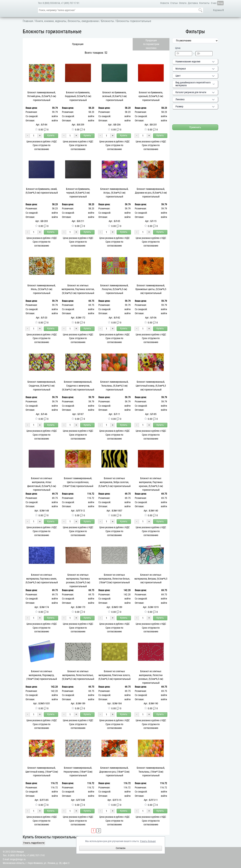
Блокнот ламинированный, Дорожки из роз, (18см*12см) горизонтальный (114, 772)
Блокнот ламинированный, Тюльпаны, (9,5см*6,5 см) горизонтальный (114, 386)
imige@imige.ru (18, 859)
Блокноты (108, 21)
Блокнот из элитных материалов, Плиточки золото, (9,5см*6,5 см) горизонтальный (114, 675)
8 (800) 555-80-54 (51, 3)
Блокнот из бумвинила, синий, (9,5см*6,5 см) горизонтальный (42, 191)
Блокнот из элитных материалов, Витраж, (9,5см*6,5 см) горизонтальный (151, 579)
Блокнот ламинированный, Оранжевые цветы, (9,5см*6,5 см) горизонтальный (151, 289)
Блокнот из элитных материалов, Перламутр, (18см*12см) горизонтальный (42, 675)
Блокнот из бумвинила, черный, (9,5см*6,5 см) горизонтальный (78, 193)
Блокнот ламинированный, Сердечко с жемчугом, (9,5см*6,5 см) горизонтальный (78, 386)
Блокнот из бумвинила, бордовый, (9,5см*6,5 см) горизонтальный (78, 96)
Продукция (78, 44)
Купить (51, 136)
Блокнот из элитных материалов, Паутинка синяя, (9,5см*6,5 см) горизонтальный (42, 579)
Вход (220, 3)
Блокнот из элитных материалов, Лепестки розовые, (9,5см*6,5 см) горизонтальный (151, 677)
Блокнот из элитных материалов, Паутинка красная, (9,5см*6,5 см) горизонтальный (151, 484)
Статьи (174, 3)
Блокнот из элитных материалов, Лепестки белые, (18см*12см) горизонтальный (114, 579)
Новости (165, 3)
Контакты (204, 3)
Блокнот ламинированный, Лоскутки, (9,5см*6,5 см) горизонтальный (114, 289)
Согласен (121, 848)
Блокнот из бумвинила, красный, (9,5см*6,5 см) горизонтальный (151, 96)
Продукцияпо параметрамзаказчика (151, 44)
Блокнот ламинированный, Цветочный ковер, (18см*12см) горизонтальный (42, 772)
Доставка (193, 3)
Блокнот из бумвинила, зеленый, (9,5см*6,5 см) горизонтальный (114, 96)
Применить (195, 127)
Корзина (218, 10)
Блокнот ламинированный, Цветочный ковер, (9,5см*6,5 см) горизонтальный (151, 386)
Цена (178, 48)
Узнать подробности (34, 843)
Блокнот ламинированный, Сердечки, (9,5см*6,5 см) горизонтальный (42, 386)
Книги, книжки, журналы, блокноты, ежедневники (67, 21)
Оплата (183, 3)
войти (55, 116)
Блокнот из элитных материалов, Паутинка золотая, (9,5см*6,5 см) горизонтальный (78, 289)
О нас (214, 3)
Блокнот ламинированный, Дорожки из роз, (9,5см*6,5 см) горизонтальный (151, 193)
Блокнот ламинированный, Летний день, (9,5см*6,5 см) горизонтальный (42, 96)
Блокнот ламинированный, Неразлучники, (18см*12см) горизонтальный (78, 772)
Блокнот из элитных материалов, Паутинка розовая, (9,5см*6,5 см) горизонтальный (78, 581)
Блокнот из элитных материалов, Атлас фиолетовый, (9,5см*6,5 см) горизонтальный (42, 484)
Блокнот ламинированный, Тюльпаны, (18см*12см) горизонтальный (151, 772)
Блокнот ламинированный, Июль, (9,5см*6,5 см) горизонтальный (42, 289)
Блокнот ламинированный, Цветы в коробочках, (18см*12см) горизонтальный (78, 482)
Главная (28, 21)
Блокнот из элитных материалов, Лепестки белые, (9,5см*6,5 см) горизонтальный (78, 675)
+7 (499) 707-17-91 (70, 3)
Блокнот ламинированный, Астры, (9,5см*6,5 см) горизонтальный (114, 193)
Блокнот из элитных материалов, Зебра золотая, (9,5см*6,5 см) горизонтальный (114, 482)
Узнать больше (148, 841)
